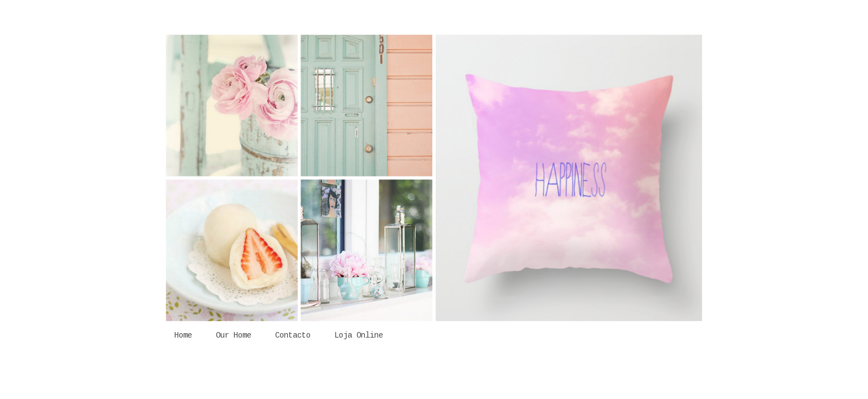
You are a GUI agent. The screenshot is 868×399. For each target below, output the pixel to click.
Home (183, 335)
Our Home (234, 335)
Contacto (293, 335)
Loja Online (359, 335)
